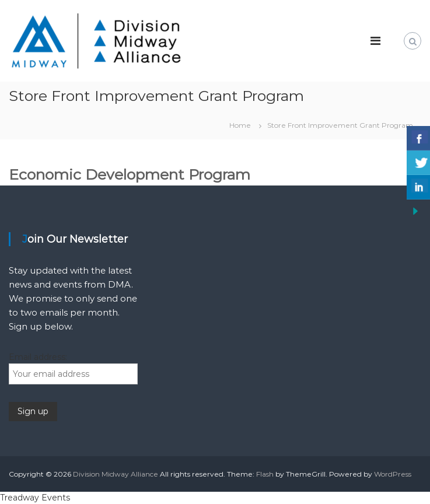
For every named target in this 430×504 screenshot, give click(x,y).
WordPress (393, 474)
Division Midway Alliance (116, 474)
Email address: (38, 357)
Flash (265, 474)
